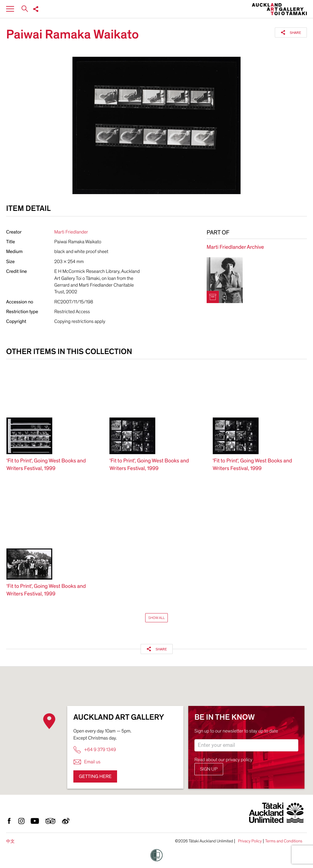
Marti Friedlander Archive (235, 247)
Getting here (95, 776)
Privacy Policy (250, 841)
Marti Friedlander (71, 232)
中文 (10, 841)
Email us (87, 762)
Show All (156, 618)
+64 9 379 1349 (95, 750)
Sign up (209, 769)
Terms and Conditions (284, 841)
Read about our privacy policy (223, 760)
